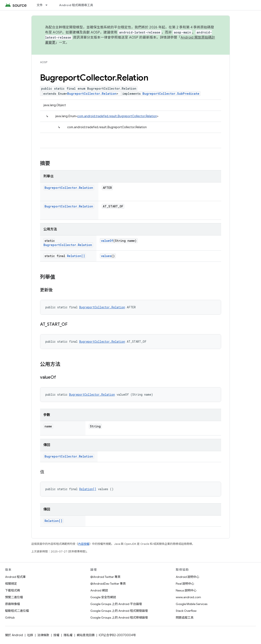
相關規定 (11, 584)
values (106, 256)
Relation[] (76, 256)
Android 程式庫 (15, 577)
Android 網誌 (99, 590)
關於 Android (14, 635)
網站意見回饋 (86, 635)
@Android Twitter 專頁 (105, 577)
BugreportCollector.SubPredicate (171, 94)
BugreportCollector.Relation (92, 94)
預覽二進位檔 (14, 597)
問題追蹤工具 (185, 618)
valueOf (107, 241)
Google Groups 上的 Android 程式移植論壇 (119, 618)
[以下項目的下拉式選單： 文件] (48, 5)
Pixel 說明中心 (185, 584)
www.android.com (188, 597)
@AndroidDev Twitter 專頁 (108, 584)
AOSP (44, 62)
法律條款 (43, 635)
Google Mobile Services (192, 604)
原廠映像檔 (13, 604)
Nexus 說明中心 (186, 590)
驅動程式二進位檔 (17, 611)
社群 (30, 635)
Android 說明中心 (188, 577)
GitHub (10, 618)
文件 (40, 5)
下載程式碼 (13, 590)
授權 (56, 635)
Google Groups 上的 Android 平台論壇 (116, 604)
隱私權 (68, 635)
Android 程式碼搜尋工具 (76, 5)
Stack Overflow (186, 611)
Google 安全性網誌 (103, 597)
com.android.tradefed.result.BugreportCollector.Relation (117, 116)
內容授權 (84, 544)
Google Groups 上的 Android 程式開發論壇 (119, 611)
